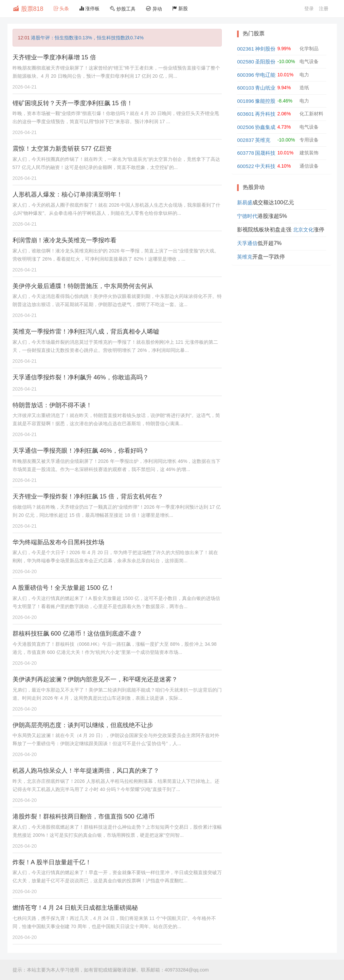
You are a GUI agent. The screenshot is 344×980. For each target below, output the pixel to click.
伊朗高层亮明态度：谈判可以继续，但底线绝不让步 (83, 725)
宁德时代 (247, 216)
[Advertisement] (282, 314)
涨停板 (89, 8)
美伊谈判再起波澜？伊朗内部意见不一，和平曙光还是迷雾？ (95, 679)
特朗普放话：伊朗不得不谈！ (52, 405)
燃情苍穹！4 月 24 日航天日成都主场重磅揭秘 (75, 908)
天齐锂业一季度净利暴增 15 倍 (54, 57)
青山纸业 (265, 88)
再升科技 (265, 114)
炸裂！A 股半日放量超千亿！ (52, 862)
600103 (246, 88)
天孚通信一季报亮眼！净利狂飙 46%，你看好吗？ (81, 451)
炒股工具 (123, 9)
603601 (246, 114)
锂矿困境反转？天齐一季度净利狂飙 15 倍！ (73, 103)
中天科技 (265, 166)
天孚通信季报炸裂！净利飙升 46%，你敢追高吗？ (81, 377)
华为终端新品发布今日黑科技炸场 (58, 542)
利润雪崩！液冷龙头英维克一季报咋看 (65, 240)
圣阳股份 (265, 62)
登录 (309, 8)
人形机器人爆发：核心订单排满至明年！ (68, 194)
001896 (246, 101)
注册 (324, 8)
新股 (180, 8)
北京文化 (303, 230)
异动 (154, 9)
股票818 (28, 8)
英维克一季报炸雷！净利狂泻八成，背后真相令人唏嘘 (86, 332)
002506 (246, 127)
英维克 (263, 140)
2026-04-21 (25, 87)
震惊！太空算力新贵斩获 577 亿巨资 (62, 149)
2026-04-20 (25, 571)
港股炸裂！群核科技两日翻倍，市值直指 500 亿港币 (84, 816)
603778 (246, 153)
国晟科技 (265, 153)
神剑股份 (265, 49)
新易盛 (245, 202)
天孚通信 (247, 243)
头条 (61, 8)
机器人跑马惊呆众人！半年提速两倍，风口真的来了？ (86, 771)
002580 (246, 62)
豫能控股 (265, 101)
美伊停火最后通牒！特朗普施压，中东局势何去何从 (83, 286)
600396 (246, 75)
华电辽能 (265, 75)
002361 (246, 49)
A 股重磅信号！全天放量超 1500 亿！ (64, 588)
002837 (246, 140)
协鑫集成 (265, 127)
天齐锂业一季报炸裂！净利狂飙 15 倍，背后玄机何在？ (88, 496)
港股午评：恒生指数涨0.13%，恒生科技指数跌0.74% (87, 38)
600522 (246, 166)
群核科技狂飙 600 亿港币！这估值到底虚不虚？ (77, 634)
